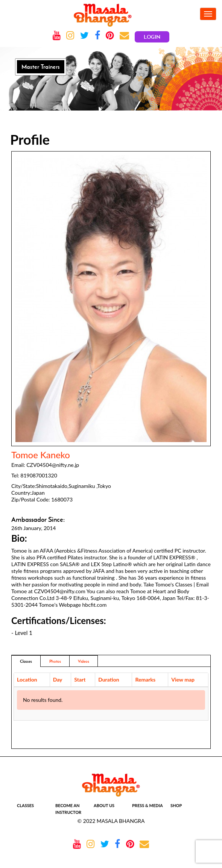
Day (58, 679)
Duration (109, 679)
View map (183, 679)
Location (27, 679)
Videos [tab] (84, 661)
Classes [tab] (26, 661)
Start (80, 679)
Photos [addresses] (55, 661)
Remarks (145, 679)
